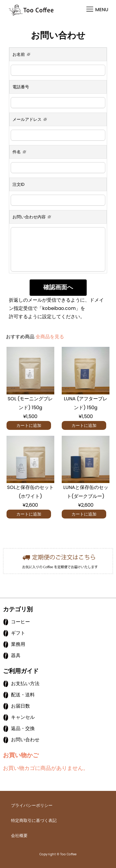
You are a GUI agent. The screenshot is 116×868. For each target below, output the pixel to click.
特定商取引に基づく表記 (34, 820)
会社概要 (19, 836)
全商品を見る (50, 337)
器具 (16, 655)
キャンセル (23, 717)
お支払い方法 (25, 683)
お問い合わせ (25, 740)
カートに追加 (29, 425)
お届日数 (20, 706)
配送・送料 (23, 695)
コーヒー (20, 622)
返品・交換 (23, 728)
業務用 (18, 644)
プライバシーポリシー (32, 805)
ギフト (18, 633)
